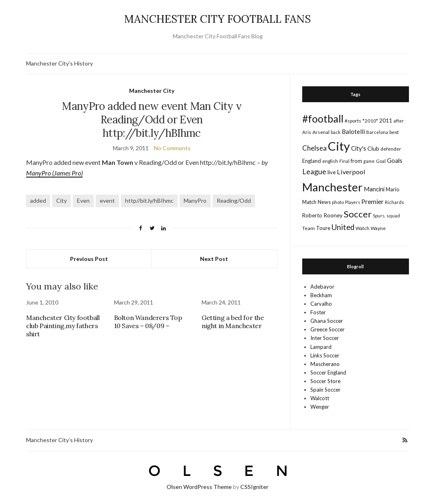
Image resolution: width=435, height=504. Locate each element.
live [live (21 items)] (332, 172)
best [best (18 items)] (394, 132)
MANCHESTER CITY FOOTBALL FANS (217, 19)
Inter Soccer (325, 338)
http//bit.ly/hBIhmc (149, 201)
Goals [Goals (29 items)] (395, 160)
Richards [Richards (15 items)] (394, 202)
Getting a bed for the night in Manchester (233, 322)
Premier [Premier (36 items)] (372, 201)
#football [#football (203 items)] (323, 118)
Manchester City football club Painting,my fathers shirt (63, 326)
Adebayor (322, 287)
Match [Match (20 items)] (309, 202)
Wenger (320, 407)
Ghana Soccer (327, 321)
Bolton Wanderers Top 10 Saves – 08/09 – (148, 322)
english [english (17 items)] (330, 161)
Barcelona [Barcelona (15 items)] (377, 132)
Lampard (321, 347)
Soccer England (328, 373)
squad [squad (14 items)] (393, 216)
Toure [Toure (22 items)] (323, 228)
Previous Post (89, 259)
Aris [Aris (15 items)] (307, 132)
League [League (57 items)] (314, 171)
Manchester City (152, 91)
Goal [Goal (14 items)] (381, 161)
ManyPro (195, 201)
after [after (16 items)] (399, 121)
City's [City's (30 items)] (359, 148)
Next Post (214, 259)
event (107, 201)
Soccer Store (325, 381)
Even (83, 201)
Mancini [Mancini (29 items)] (374, 189)
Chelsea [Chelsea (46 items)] (314, 148)
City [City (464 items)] (339, 146)
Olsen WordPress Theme (199, 487)
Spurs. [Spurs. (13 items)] (379, 216)
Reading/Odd (234, 201)
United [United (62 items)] (343, 227)
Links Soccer (325, 355)
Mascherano (325, 364)
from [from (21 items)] (356, 161)
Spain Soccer (325, 390)
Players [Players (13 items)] (353, 202)
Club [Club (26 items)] (373, 148)
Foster (318, 312)
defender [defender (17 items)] (391, 149)
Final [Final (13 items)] (344, 161)
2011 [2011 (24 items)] (386, 120)
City (62, 201)
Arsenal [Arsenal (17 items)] (321, 132)
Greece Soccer (327, 329)
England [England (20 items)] (312, 161)
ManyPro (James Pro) (54, 173)
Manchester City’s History (59, 63)
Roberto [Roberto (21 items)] (312, 215)
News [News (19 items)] (324, 202)
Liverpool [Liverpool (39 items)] (351, 172)
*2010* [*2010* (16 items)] (370, 121)
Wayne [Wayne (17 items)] (378, 228)
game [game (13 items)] (369, 161)
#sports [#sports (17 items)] (353, 121)
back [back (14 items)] (336, 132)
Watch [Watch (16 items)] (362, 228)
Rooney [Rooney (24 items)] (333, 215)
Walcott (320, 398)
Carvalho (321, 304)
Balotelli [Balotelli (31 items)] (353, 131)
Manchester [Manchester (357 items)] (332, 187)
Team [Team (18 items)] (309, 228)
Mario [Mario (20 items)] (392, 189)
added (38, 201)
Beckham (321, 295)
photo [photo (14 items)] (338, 202)
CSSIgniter (254, 487)
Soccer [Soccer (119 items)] (358, 214)
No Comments (172, 148)
